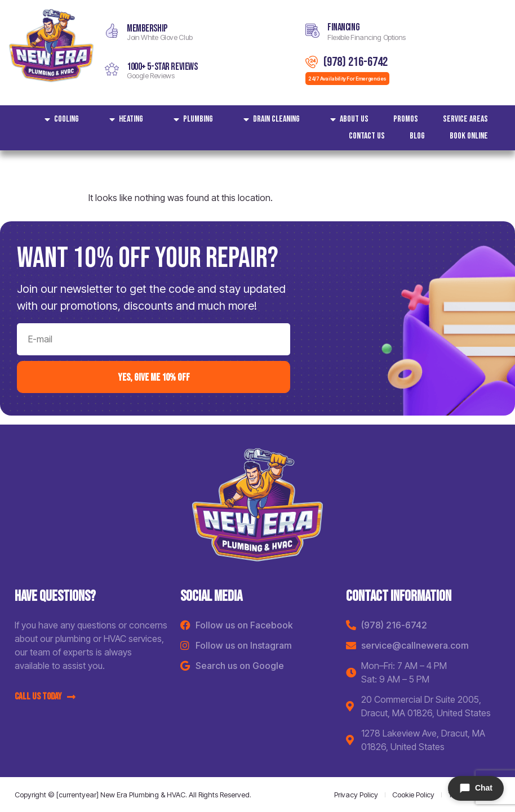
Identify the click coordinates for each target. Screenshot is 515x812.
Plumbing (190, 119)
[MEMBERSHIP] (112, 31)
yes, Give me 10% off (154, 377)
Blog (417, 136)
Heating (123, 119)
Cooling (59, 119)
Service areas (465, 119)
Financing (343, 27)
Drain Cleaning (269, 119)
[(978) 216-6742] (312, 62)
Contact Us (367, 136)
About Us (347, 119)
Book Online (469, 136)
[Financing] (312, 31)
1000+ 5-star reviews (162, 67)
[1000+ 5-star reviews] (112, 69)
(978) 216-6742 (356, 62)
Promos (406, 119)
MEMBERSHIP (147, 28)
